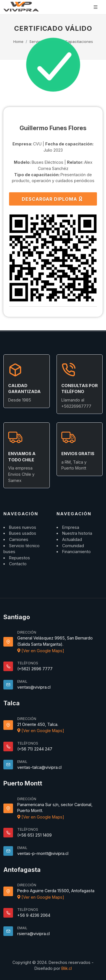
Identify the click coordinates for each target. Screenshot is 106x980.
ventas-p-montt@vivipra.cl (43, 853)
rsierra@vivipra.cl (33, 934)
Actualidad (72, 539)
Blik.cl (67, 968)
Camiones (19, 539)
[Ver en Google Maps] (41, 651)
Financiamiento (76, 552)
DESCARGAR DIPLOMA (52, 199)
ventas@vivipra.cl (34, 687)
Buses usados (23, 533)
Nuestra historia (77, 533)
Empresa (71, 527)
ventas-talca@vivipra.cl (39, 767)
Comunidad (73, 546)
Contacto (18, 564)
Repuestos (20, 558)
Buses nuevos (23, 527)
